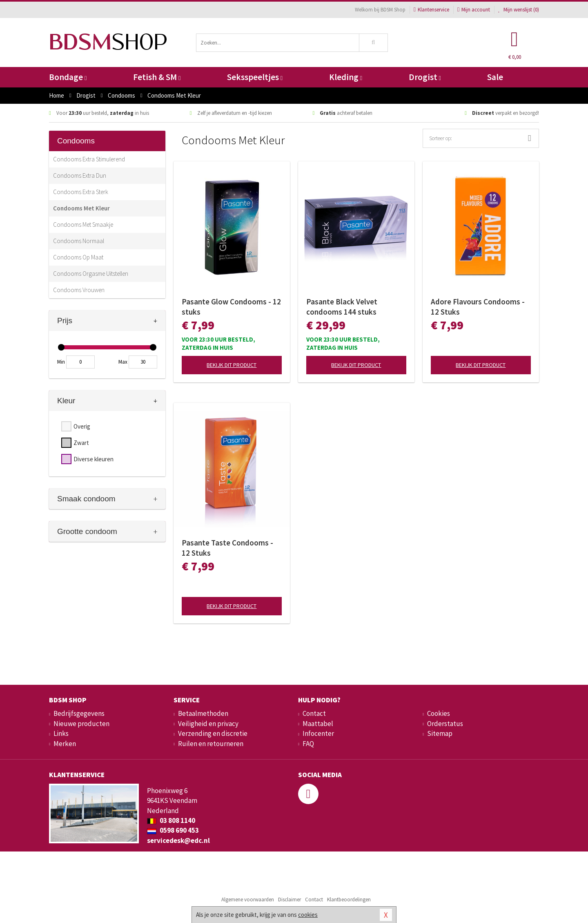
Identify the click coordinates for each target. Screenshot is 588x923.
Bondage (68, 77)
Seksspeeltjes (255, 77)
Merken (65, 744)
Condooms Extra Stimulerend (89, 159)
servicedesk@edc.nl (178, 840)
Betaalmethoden (203, 713)
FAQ (308, 744)
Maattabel (318, 724)
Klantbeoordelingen (349, 900)
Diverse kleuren (94, 459)
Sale (495, 77)
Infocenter (318, 733)
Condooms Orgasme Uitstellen (91, 274)
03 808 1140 (171, 820)
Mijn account (474, 10)
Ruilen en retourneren (211, 744)
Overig (82, 426)
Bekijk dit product (232, 365)
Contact (314, 713)
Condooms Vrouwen (79, 290)
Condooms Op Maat (78, 257)
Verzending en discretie (213, 733)
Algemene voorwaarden (248, 900)
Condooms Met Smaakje (83, 225)
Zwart (81, 443)
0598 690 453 (173, 830)
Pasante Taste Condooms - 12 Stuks (227, 548)
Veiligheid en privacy (208, 724)
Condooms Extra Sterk (81, 192)
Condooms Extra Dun (80, 175)
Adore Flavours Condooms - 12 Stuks (478, 307)
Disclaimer (290, 900)
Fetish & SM (157, 77)
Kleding (346, 77)
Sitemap (440, 733)
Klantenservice (431, 10)
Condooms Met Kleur (81, 208)
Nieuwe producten (81, 724)
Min (61, 362)
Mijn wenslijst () (519, 10)
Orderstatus (445, 724)
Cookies (439, 713)
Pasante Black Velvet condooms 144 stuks (342, 307)
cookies (308, 915)
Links (61, 733)
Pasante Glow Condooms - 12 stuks (231, 307)
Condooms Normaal (79, 241)
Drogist (425, 77)
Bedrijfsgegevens (79, 713)
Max (123, 362)
